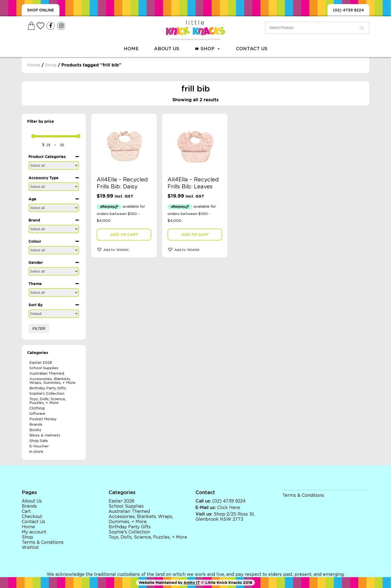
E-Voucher (39, 446)
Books (35, 430)
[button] (124, 249)
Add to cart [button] (124, 235)
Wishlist (30, 548)
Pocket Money (43, 419)
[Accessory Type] (54, 187)
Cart (26, 511)
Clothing (37, 408)
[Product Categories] (54, 165)
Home (131, 49)
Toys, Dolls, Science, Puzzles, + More (48, 401)
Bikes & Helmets (45, 435)
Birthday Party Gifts (48, 388)
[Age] (54, 208)
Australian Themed (47, 374)
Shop (211, 49)
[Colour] (54, 250)
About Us (167, 49)
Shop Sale (39, 441)
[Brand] (54, 229)
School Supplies (44, 368)
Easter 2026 (41, 363)
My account (34, 532)
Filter (39, 328)
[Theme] (54, 293)
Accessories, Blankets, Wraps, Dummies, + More (52, 381)
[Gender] (54, 271)
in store (36, 452)
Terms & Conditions (43, 542)
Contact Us (252, 49)
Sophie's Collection (47, 394)
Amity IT (192, 583)
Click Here (229, 508)
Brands (36, 425)
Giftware (37, 414)
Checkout (32, 517)
